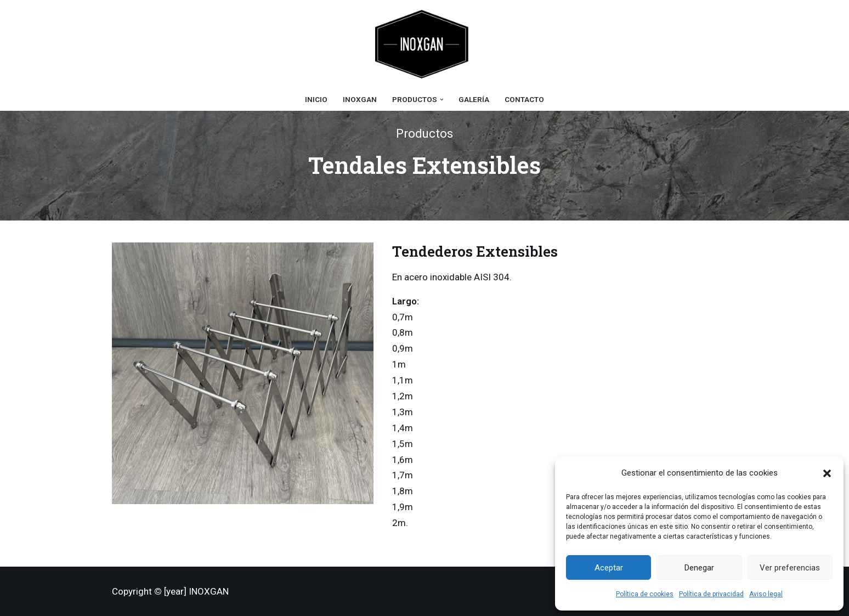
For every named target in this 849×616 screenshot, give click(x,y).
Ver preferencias (790, 568)
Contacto (524, 99)
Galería (474, 99)
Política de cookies (645, 594)
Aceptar (609, 568)
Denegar (699, 568)
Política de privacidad (711, 594)
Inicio (316, 99)
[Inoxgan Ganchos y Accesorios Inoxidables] (424, 44)
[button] (827, 473)
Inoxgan (360, 99)
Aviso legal (766, 594)
